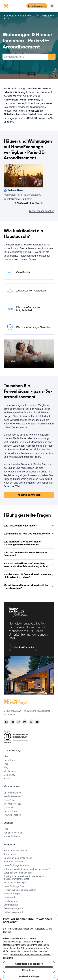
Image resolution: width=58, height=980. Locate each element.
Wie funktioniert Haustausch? (29, 526)
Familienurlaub (11, 901)
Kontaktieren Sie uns (14, 833)
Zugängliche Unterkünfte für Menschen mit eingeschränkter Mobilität (25, 878)
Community (9, 775)
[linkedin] (25, 722)
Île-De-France (44, 16)
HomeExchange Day (14, 886)
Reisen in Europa (12, 894)
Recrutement (10, 854)
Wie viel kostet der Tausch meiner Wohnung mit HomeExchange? (29, 543)
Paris (6, 19)
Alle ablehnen (29, 970)
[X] (31, 722)
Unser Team (10, 760)
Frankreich (26, 16)
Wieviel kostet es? (12, 804)
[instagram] (12, 722)
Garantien (9, 807)
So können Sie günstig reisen (18, 858)
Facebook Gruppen (13, 862)
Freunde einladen (12, 815)
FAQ (6, 829)
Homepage (10, 16)
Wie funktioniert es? (13, 796)
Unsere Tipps (10, 811)
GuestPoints (10, 800)
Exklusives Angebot (13, 908)
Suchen (52, 57)
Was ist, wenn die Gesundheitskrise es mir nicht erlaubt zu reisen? (29, 576)
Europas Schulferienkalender (18, 873)
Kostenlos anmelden (37, 6)
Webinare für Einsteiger (15, 883)
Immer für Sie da (12, 836)
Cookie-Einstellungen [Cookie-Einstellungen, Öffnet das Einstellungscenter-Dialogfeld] (29, 976)
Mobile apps (10, 771)
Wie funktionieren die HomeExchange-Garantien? (29, 554)
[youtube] (37, 722)
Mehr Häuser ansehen (42, 211)
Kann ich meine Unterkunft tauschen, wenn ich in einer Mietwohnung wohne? (29, 565)
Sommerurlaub (11, 905)
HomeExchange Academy (17, 865)
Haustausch (10, 897)
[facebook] (6, 722)
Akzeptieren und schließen (29, 964)
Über (6, 756)
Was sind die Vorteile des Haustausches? (29, 534)
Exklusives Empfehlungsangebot (20, 890)
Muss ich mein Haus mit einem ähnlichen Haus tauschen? (29, 587)
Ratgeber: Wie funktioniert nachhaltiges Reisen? (27, 869)
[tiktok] (19, 722)
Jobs (6, 764)
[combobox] (25, 57)
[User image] (38, 182)
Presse (7, 779)
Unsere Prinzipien (12, 793)
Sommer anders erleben (16, 851)
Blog (6, 767)
